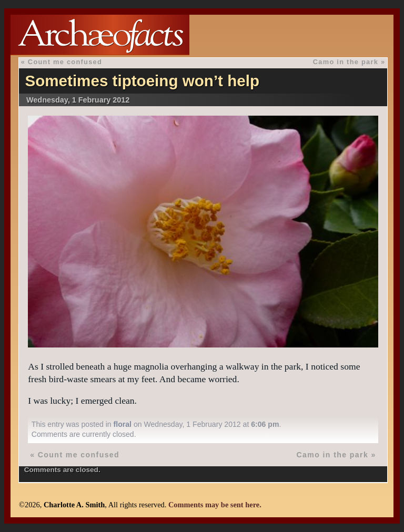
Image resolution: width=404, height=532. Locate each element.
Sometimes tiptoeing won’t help (142, 81)
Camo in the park (346, 62)
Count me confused (65, 62)
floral (123, 424)
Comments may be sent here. (215, 505)
